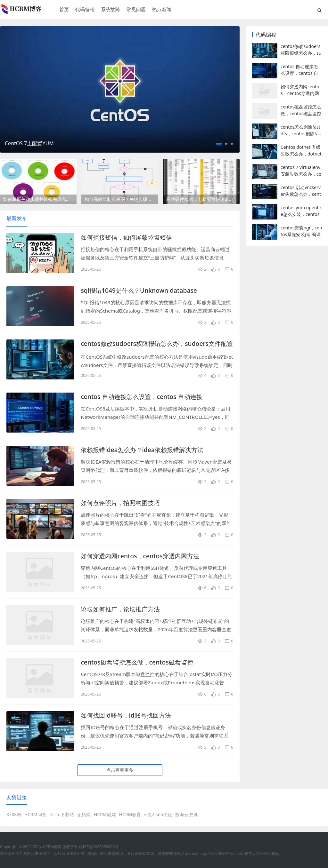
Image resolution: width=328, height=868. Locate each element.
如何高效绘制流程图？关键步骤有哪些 (121, 199)
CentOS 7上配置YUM (29, 143)
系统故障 (110, 10)
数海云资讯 (186, 814)
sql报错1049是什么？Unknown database (141, 291)
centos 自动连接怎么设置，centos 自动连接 (144, 397)
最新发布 (17, 218)
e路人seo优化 (158, 814)
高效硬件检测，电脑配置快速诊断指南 (203, 199)
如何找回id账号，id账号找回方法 (128, 716)
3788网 (14, 814)
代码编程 (85, 10)
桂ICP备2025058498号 (99, 847)
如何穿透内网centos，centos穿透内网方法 (143, 556)
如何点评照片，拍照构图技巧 (122, 503)
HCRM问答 (35, 814)
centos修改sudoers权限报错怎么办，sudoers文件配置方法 (154, 344)
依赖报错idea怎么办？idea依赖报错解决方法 (145, 450)
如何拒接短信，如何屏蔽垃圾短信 (129, 238)
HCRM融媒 (105, 814)
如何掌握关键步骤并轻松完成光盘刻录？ (40, 199)
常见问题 (136, 10)
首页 (64, 10)
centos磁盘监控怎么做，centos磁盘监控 (139, 662)
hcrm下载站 (62, 814)
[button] (219, 144)
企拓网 (84, 814)
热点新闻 (161, 10)
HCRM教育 (130, 814)
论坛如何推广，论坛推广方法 (122, 609)
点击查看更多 (120, 770)
